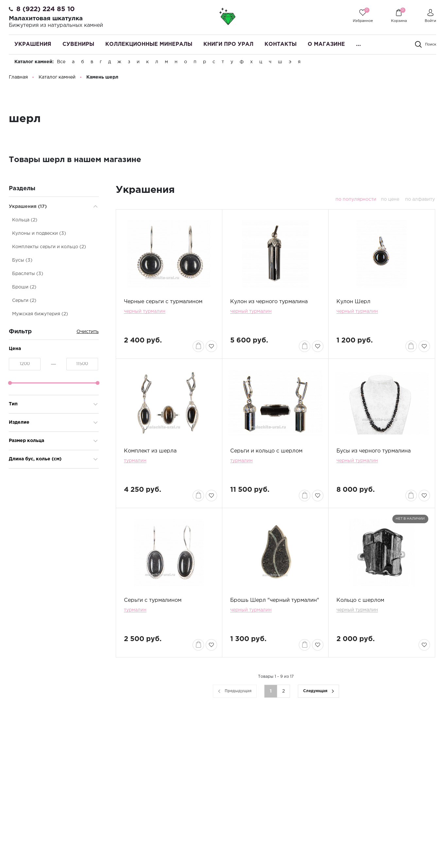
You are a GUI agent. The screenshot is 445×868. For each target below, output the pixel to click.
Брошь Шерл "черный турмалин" (275, 600)
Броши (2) (24, 287)
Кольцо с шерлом (360, 600)
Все (61, 62)
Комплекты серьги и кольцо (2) (49, 247)
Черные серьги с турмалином (163, 302)
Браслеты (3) (28, 274)
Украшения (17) (28, 207)
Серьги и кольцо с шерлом (266, 451)
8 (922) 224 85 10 (46, 9)
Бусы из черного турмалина (374, 451)
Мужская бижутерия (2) (40, 314)
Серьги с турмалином (153, 600)
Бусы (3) (22, 260)
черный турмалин (145, 311)
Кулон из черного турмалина (269, 302)
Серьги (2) (24, 301)
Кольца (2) (25, 220)
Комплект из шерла (150, 451)
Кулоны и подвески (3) (39, 233)
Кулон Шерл (353, 302)
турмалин (135, 461)
